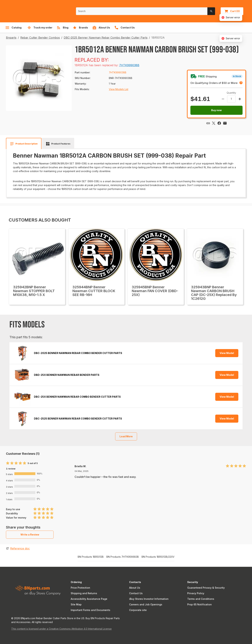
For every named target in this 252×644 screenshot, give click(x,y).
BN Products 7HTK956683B (123, 557)
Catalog (13, 28)
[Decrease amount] (223, 99)
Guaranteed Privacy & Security (206, 588)
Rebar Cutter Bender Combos (40, 38)
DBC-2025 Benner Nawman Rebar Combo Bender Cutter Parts (106, 38)
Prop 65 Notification (199, 604)
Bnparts (11, 38)
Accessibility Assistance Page (89, 599)
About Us (135, 588)
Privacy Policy (196, 593)
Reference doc (20, 548)
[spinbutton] (231, 99)
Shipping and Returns (84, 593)
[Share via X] (214, 123)
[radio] (8, 463)
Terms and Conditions (201, 599)
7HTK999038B (129, 65)
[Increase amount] (240, 99)
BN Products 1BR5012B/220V (158, 557)
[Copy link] (208, 123)
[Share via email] (225, 123)
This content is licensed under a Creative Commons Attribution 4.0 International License (61, 629)
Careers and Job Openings (146, 604)
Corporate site (138, 610)
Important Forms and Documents (90, 610)
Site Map (76, 604)
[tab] (24, 144)
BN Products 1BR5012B (91, 557)
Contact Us (136, 593)
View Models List (119, 89)
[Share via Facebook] (219, 123)
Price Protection (80, 588)
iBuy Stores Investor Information (149, 599)
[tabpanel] (126, 172)
